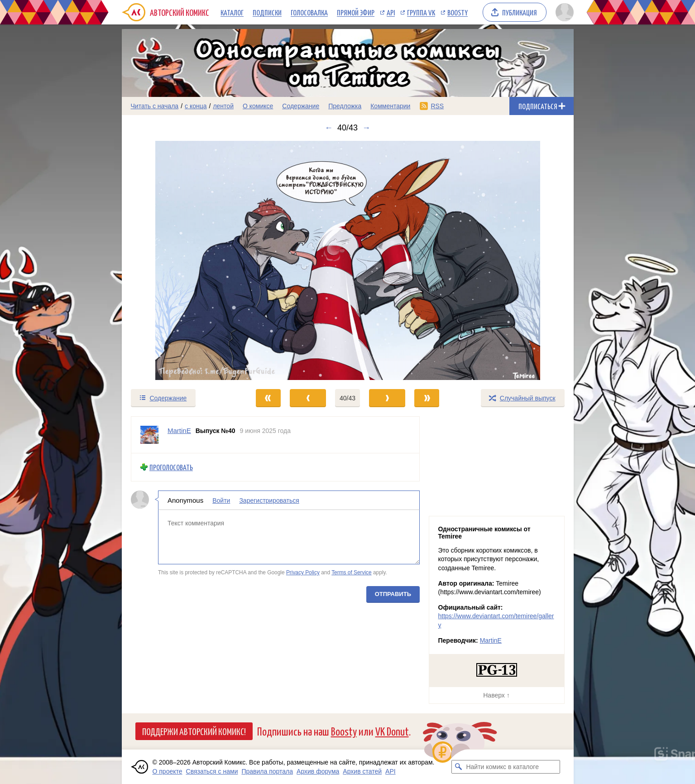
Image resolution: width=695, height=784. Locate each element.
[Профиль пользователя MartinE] (149, 435)
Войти (221, 500)
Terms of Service (352, 572)
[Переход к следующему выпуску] (348, 260)
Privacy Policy (302, 572)
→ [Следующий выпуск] (366, 128)
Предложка (345, 106)
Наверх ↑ (496, 695)
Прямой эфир (356, 12)
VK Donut (392, 731)
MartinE (491, 640)
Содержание (301, 106)
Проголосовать (171, 467)
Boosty (458, 12)
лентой (223, 106)
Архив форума (318, 771)
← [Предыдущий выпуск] (329, 128)
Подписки (267, 12)
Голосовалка (309, 12)
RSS (437, 106)
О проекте (168, 771)
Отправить (393, 594)
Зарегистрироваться (269, 500)
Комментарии (390, 106)
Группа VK (421, 12)
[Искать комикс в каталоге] (458, 767)
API (391, 12)
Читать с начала (155, 106)
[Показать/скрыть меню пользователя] (563, 12)
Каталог (232, 12)
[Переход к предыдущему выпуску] (178, 260)
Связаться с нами (212, 771)
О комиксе (258, 106)
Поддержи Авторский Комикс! (194, 731)
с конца (196, 106)
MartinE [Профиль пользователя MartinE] (179, 430)
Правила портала (267, 771)
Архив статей (362, 771)
